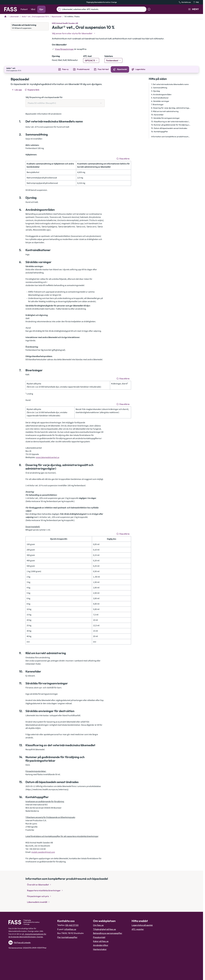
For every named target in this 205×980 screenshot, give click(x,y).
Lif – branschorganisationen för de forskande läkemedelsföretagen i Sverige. (27, 935)
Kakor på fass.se (101, 941)
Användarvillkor (101, 945)
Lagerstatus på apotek (142, 925)
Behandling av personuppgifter (108, 933)
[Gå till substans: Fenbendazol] (113, 60)
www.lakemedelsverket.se (48, 457)
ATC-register (138, 929)
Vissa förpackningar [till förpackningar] (64, 49)
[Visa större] (123, 158)
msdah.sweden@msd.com (43, 852)
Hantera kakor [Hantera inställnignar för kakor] (100, 949)
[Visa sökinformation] (149, 9)
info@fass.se (70, 929)
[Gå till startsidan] (11, 9)
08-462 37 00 (72, 925)
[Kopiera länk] (32, 89)
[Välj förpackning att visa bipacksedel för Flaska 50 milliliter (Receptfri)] (65, 103)
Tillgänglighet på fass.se (104, 929)
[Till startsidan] (5, 16)
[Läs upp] (17, 89)
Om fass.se (98, 925)
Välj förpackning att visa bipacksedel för (44, 97)
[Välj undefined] (74, 33)
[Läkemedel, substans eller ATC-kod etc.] (104, 9)
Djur (41, 9)
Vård (33, 9)
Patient (24, 9)
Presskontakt (99, 937)
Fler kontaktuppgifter (67, 937)
